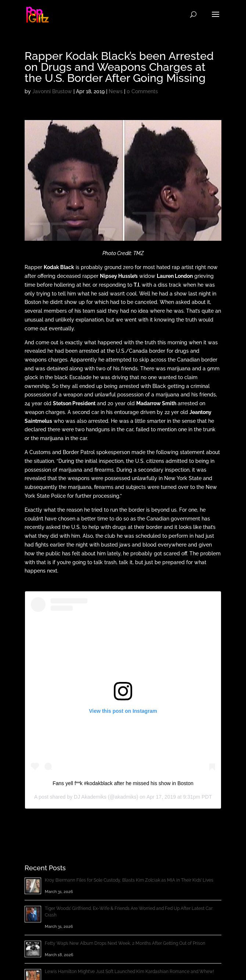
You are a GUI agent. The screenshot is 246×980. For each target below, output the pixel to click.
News (116, 91)
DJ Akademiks (90, 797)
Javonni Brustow (52, 91)
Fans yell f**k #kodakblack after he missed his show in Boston (123, 783)
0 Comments (142, 91)
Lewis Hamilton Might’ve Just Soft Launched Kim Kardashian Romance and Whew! (129, 972)
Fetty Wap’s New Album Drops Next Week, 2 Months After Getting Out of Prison (125, 943)
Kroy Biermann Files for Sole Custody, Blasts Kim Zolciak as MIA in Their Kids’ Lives (129, 880)
